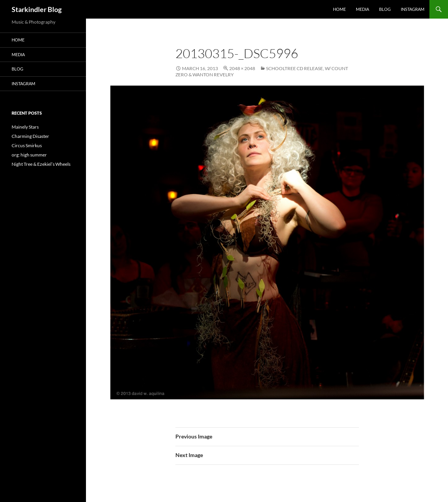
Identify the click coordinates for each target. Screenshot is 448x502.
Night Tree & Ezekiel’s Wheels (41, 164)
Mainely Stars (25, 127)
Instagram (413, 9)
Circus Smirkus (27, 145)
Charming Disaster (30, 136)
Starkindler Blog (37, 9)
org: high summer (29, 155)
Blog (385, 9)
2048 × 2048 (242, 68)
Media (362, 9)
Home (339, 9)
